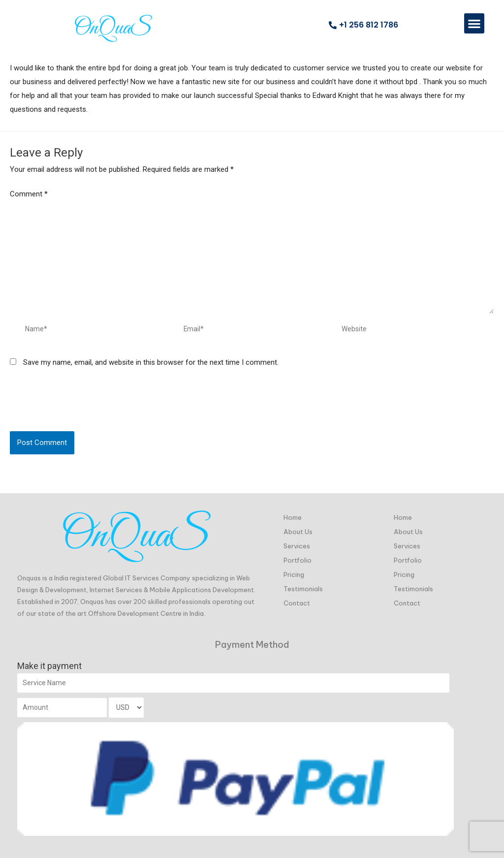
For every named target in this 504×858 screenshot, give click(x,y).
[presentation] (85, 417)
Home (293, 514)
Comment (29, 194)
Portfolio (298, 557)
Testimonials (303, 585)
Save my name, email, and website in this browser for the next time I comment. (151, 373)
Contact (297, 600)
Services (297, 542)
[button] (474, 23)
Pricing (294, 571)
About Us (298, 528)
